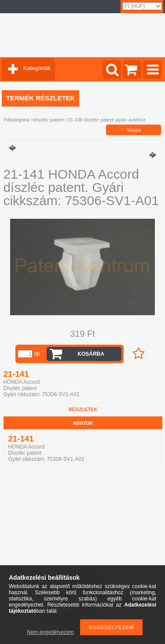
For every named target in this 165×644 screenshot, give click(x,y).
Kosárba (91, 354)
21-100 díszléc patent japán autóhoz (107, 120)
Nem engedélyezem (50, 632)
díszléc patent (48, 120)
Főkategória (17, 120)
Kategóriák (37, 68)
